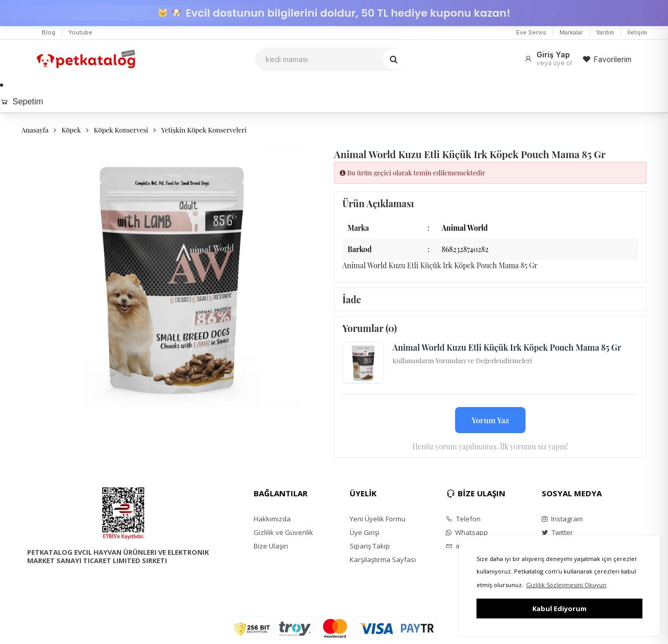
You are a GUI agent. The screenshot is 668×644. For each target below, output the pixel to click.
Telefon (463, 519)
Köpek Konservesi (121, 130)
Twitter (557, 532)
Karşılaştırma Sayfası (383, 559)
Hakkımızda (272, 519)
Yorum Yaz (491, 420)
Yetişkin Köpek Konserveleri (204, 130)
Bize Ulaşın (271, 546)
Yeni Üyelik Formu (378, 519)
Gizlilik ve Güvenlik (283, 532)
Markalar (571, 32)
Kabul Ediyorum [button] (559, 609)
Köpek (71, 130)
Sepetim (22, 102)
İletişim (637, 32)
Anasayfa (35, 130)
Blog (49, 32)
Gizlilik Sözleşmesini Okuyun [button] (566, 585)
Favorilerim (607, 59)
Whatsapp (467, 532)
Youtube (80, 32)
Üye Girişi (365, 532)
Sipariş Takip (370, 546)
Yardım (605, 32)
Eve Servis (531, 32)
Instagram (562, 519)
